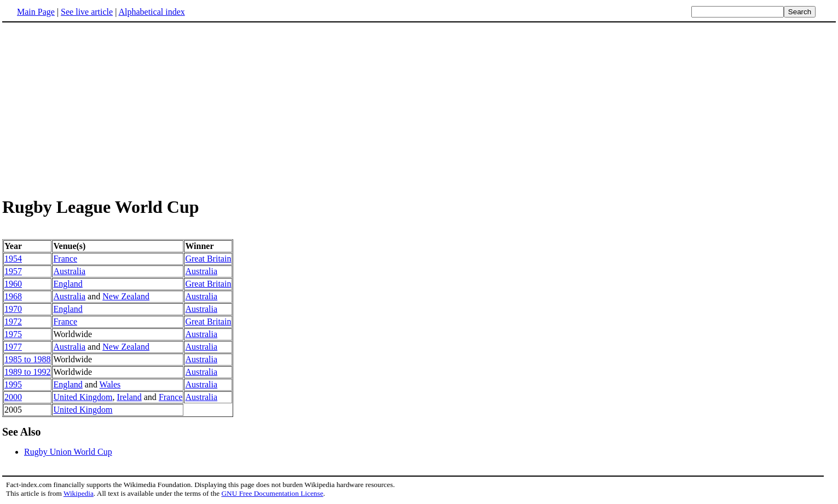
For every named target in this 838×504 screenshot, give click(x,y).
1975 (13, 334)
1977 (13, 347)
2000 (13, 397)
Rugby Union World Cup (68, 452)
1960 (13, 284)
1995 (13, 384)
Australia (69, 271)
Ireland (129, 397)
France (65, 259)
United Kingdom (83, 397)
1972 (13, 321)
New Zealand (126, 296)
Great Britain (208, 259)
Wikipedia (79, 493)
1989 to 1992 (27, 372)
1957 (13, 271)
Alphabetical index (151, 12)
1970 (13, 309)
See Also (22, 432)
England (68, 284)
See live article (87, 12)
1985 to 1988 (27, 359)
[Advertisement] (94, 109)
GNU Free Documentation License (272, 493)
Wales (110, 384)
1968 (13, 296)
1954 (13, 259)
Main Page (36, 12)
